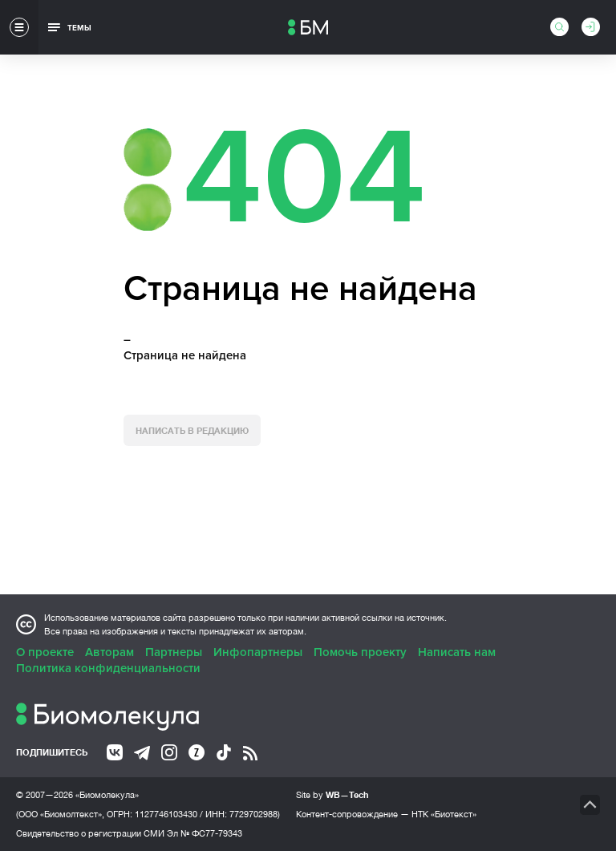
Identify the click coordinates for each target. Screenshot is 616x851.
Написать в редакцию (192, 430)
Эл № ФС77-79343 (205, 833)
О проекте (45, 652)
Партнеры (174, 652)
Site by (332, 794)
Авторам (109, 652)
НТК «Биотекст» (444, 814)
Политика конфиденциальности (108, 668)
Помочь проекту (360, 652)
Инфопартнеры (258, 652)
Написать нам (457, 652)
